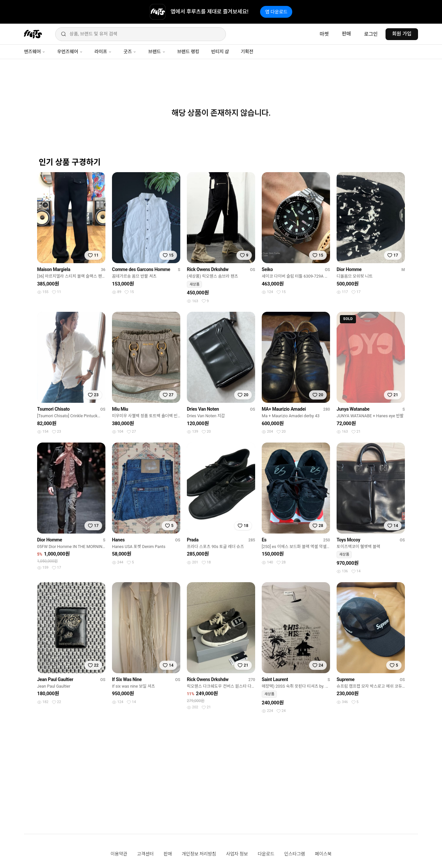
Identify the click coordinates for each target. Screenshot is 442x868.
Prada (193, 540)
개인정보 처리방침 (199, 854)
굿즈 (130, 52)
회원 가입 (402, 34)
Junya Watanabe (353, 409)
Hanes (118, 540)
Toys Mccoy (348, 540)
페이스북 (323, 854)
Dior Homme (349, 269)
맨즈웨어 (35, 52)
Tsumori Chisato (53, 409)
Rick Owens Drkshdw (208, 269)
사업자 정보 (237, 854)
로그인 (371, 34)
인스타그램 (294, 854)
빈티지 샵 (220, 52)
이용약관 (119, 854)
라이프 (103, 52)
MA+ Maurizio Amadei (284, 409)
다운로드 (266, 854)
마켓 (324, 34)
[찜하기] (93, 255)
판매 (346, 34)
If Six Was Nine (127, 679)
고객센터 (145, 854)
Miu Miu (120, 409)
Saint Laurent (275, 679)
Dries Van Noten (203, 409)
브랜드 (157, 52)
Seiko (267, 269)
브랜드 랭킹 (188, 52)
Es (264, 540)
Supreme (346, 679)
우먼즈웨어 (70, 52)
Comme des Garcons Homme (141, 269)
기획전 (247, 52)
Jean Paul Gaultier (55, 679)
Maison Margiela (54, 269)
